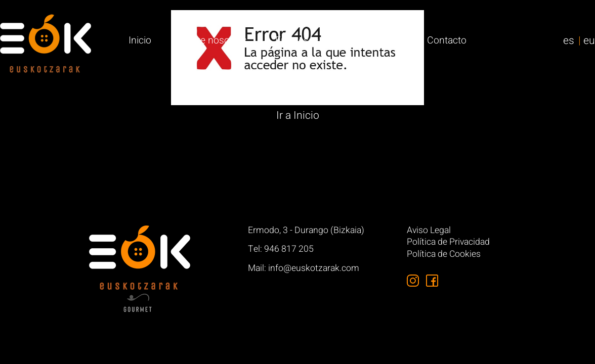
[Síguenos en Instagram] (413, 281)
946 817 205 (289, 249)
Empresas (297, 40)
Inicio (140, 40)
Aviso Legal (429, 231)
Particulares (373, 40)
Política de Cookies (444, 255)
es (569, 41)
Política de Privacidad (448, 242)
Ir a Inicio (298, 116)
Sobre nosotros (214, 40)
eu (589, 41)
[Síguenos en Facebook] (432, 281)
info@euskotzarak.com (314, 268)
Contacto (447, 40)
